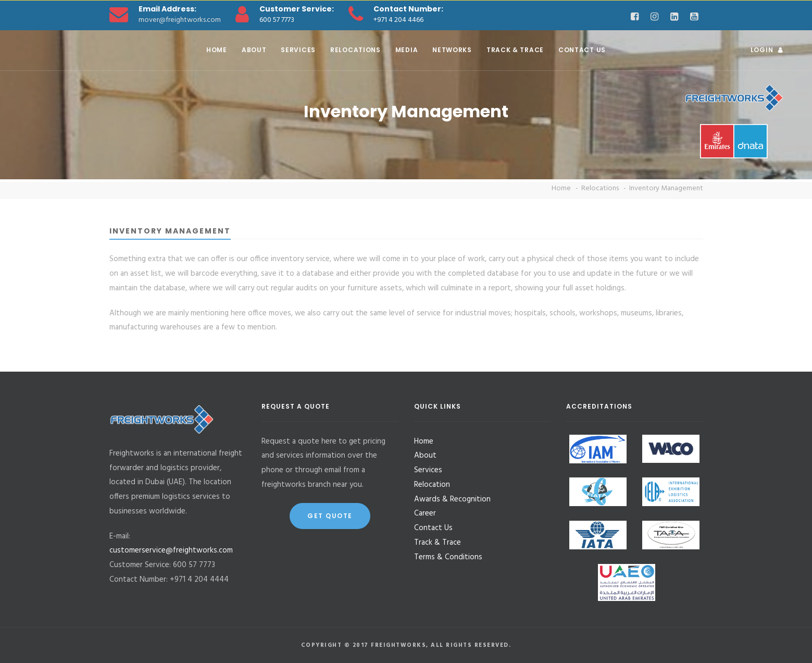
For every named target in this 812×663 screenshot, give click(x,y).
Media (407, 50)
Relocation (432, 485)
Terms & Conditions (448, 557)
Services (298, 50)
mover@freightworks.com (180, 20)
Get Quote (330, 516)
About (254, 50)
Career (425, 513)
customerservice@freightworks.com (171, 550)
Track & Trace (515, 50)
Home (217, 50)
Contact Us (582, 50)
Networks (452, 50)
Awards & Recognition (452, 499)
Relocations (355, 50)
